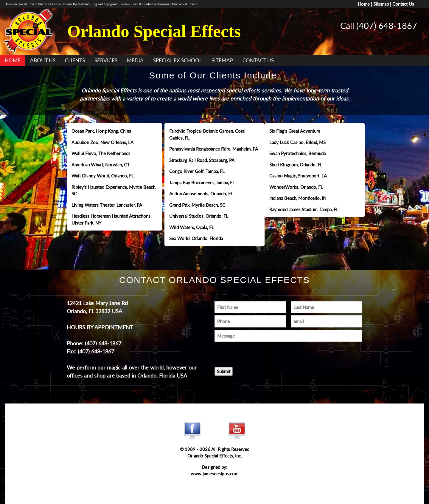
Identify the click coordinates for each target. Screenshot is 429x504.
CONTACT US (258, 60)
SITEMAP (222, 60)
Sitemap (381, 4)
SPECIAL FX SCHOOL (178, 60)
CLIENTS (75, 60)
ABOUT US (43, 60)
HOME (13, 60)
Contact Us (403, 4)
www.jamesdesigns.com (214, 474)
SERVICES (106, 60)
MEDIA (135, 60)
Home (364, 4)
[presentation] (249, 353)
